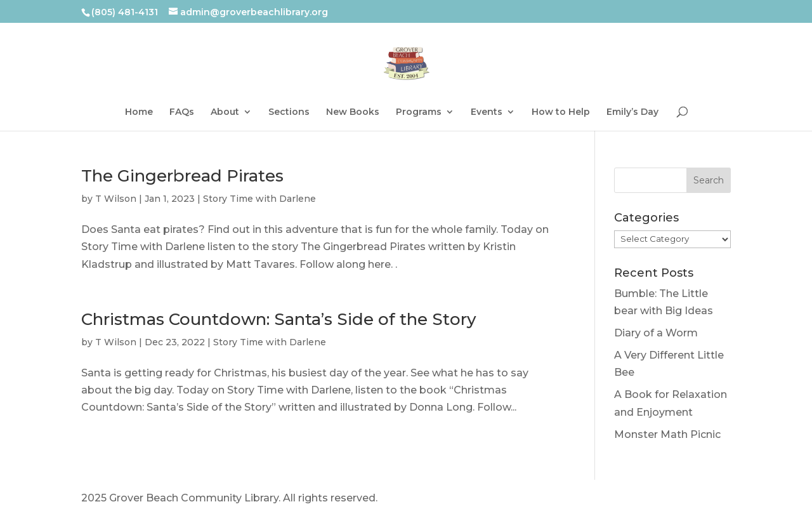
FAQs (182, 112)
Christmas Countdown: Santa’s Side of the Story (279, 319)
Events (487, 112)
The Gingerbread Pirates (182, 176)
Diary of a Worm (656, 333)
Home (139, 112)
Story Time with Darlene (259, 199)
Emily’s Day (632, 112)
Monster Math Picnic (667, 434)
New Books (353, 112)
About (225, 112)
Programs (419, 112)
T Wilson (116, 199)
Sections (289, 112)
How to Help (561, 112)
